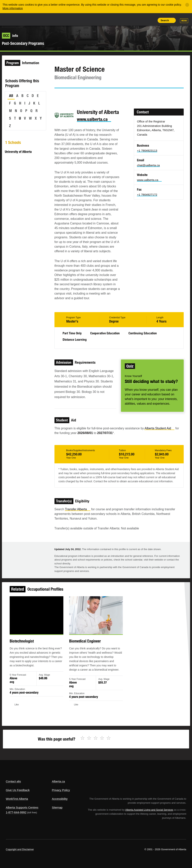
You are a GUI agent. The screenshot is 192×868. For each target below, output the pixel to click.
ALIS (32, 19)
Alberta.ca (58, 781)
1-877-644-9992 (16, 812)
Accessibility (60, 799)
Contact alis (13, 781)
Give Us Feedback (18, 790)
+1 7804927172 (147, 195)
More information (13, 8)
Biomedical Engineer (86, 646)
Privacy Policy (61, 790)
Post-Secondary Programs (23, 43)
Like (143, 20)
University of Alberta (18, 152)
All (11, 96)
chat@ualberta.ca (148, 165)
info (10, 36)
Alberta (13, 19)
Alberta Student (159, 428)
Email (90, 95)
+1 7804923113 (147, 151)
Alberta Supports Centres (22, 807)
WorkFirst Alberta (17, 799)
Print (151, 20)
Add (134, 20)
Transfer (78, 509)
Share (125, 20)
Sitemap (57, 807)
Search (165, 20)
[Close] (187, 5)
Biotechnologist (29, 646)
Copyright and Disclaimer (20, 849)
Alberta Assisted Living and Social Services (149, 810)
